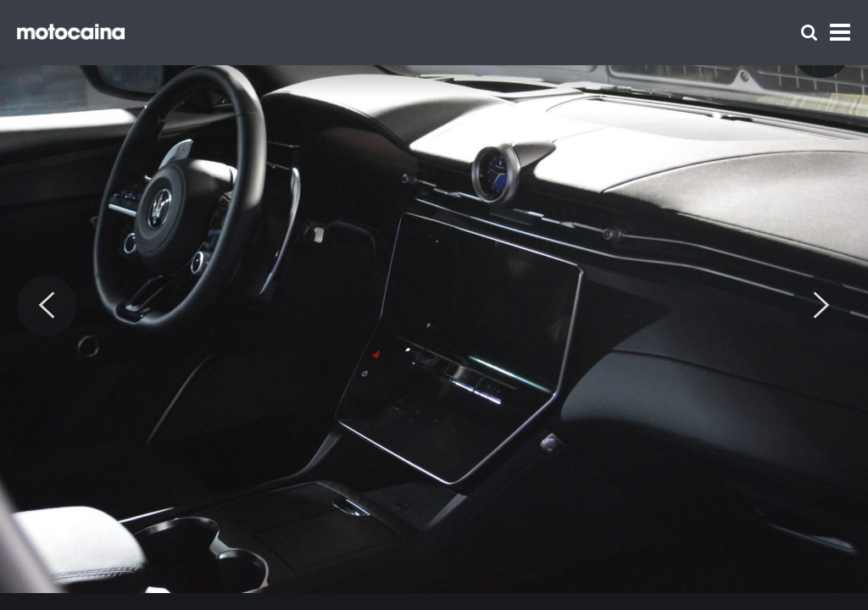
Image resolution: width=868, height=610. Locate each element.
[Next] (821, 306)
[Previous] (47, 306)
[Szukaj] (809, 33)
